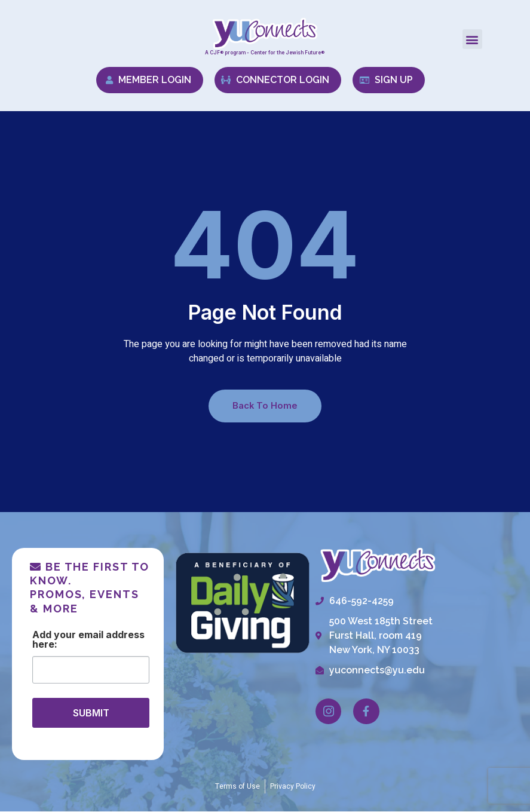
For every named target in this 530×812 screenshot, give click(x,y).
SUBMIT (91, 713)
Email (91, 636)
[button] (472, 39)
